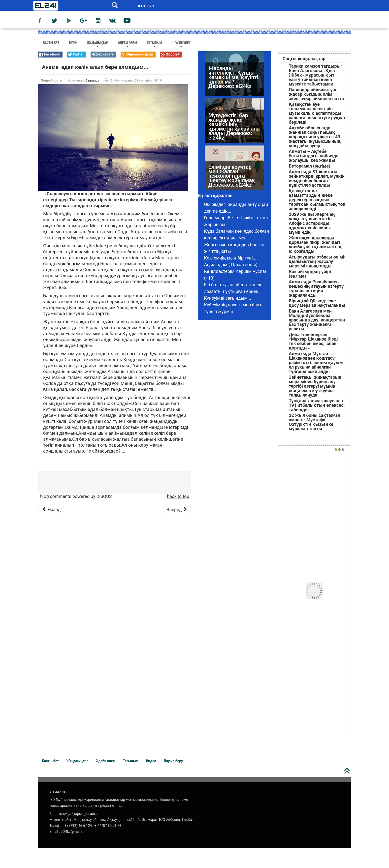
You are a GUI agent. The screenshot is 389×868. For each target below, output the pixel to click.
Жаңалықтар (98, 44)
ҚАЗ (141, 6)
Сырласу (92, 80)
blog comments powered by (76, 496)
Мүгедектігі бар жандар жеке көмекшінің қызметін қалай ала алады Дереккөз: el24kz (234, 127)
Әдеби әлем (128, 44)
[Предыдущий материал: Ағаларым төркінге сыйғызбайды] (51, 510)
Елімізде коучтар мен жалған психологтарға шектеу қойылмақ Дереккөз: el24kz (232, 176)
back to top (178, 496)
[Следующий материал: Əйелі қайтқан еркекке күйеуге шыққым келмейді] (177, 510)
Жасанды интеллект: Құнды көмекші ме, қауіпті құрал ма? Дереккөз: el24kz (233, 77)
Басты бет (51, 43)
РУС (151, 6)
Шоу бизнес (181, 44)
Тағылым (155, 44)
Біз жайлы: (58, 791)
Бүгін (73, 43)
